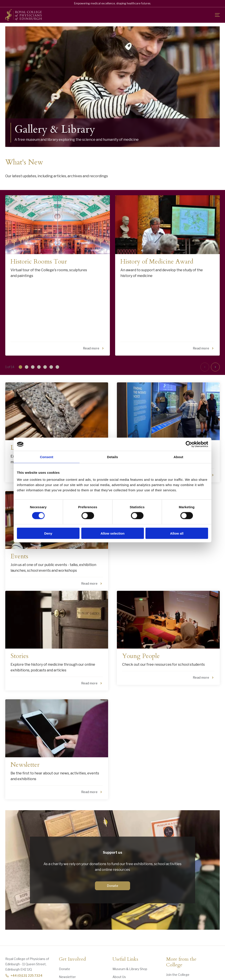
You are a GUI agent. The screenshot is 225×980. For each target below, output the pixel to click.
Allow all (177, 533)
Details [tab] (112, 457)
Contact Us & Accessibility (132, 939)
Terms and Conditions (150, 975)
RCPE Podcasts (178, 945)
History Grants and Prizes (77, 947)
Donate (113, 840)
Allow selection (112, 533)
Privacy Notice (120, 975)
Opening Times (124, 947)
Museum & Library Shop (130, 923)
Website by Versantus (205, 975)
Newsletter (67, 931)
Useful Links (125, 913)
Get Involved (72, 913)
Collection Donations (74, 939)
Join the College (178, 929)
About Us (119, 931)
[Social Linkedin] (180, 962)
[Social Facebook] (156, 962)
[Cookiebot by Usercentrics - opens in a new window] (189, 444)
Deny (48, 533)
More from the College (181, 916)
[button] (19, 321)
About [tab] (178, 457)
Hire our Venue (177, 937)
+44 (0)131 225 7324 (24, 930)
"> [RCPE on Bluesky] (168, 962)
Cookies (99, 975)
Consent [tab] (47, 457)
